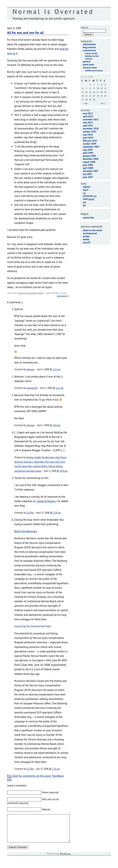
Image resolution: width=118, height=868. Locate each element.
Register (87, 187)
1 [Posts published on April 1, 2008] (90, 85)
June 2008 (88, 165)
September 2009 (91, 147)
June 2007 (88, 177)
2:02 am (56, 425)
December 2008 (91, 159)
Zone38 (87, 242)
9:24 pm (64, 471)
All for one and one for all (25, 33)
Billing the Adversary (26, 531)
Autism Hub (88, 218)
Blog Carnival (89, 47)
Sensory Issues (90, 68)
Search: (85, 27)
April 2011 (88, 126)
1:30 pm (57, 513)
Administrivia (89, 44)
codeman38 (32, 388)
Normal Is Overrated (53, 12)
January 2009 (89, 156)
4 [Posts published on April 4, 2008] (102, 85)
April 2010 (88, 138)
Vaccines (89, 59)
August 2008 (89, 162)
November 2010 (91, 129)
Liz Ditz (30, 513)
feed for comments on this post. (29, 776)
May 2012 (88, 113)
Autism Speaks (91, 53)
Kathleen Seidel (36, 293)
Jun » (103, 103)
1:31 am (56, 769)
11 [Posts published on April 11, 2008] (102, 88)
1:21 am (59, 388)
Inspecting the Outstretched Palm (33, 626)
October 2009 (90, 144)
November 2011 (91, 119)
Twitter (86, 239)
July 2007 (88, 174)
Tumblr (86, 236)
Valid (89, 199)
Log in (86, 190)
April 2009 (88, 153)
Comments (90, 196)
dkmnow (30, 369)
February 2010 (90, 141)
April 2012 (88, 116)
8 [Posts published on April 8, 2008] (90, 88)
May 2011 (88, 123)
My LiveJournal (90, 233)
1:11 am (56, 369)
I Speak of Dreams (46, 501)
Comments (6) (63, 296)
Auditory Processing (94, 70)
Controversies (24, 293)
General (87, 61)
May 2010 (88, 135)
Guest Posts (88, 65)
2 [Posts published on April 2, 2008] (94, 85)
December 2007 (91, 171)
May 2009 (88, 150)
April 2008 (88, 168)
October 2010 (90, 132)
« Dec (85, 103)
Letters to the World (92, 230)
